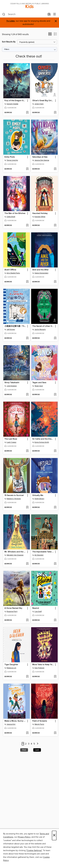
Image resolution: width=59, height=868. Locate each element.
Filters (7, 49)
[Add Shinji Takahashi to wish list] (27, 395)
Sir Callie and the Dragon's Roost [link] (43, 439)
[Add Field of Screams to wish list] (55, 733)
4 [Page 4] (31, 744)
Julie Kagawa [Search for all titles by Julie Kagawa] (12, 386)
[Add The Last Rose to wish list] (27, 451)
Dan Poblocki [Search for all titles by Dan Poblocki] (39, 668)
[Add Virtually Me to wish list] (55, 507)
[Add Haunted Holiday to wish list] (55, 225)
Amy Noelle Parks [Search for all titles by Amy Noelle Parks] (13, 273)
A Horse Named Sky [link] (13, 608)
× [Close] (54, 835)
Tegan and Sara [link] (39, 383)
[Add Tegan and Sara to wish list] (55, 395)
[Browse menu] (55, 14)
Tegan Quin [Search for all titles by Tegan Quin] (39, 386)
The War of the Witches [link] (15, 213)
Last (37, 750)
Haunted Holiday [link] (40, 213)
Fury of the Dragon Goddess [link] (15, 101)
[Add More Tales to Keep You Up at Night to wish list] (55, 677)
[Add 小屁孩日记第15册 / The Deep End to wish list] (27, 338)
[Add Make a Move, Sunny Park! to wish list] (27, 733)
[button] (50, 35)
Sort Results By (9, 42)
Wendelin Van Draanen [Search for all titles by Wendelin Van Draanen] (15, 555)
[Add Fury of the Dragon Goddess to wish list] (27, 113)
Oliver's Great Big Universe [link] (43, 101)
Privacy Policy (24, 837)
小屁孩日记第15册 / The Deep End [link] (15, 326)
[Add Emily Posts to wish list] (27, 169)
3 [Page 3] (29, 744)
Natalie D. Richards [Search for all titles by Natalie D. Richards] (14, 499)
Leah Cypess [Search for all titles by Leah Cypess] (11, 442)
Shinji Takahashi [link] (12, 383)
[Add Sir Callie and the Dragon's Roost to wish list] (55, 451)
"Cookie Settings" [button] (34, 850)
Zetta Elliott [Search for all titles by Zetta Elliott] (11, 217)
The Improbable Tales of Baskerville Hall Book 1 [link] (43, 552)
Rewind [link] (36, 608)
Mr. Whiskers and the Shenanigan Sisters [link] (15, 552)
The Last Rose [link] (11, 439)
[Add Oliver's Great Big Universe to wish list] (55, 113)
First (24, 750)
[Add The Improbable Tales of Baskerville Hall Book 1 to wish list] (55, 564)
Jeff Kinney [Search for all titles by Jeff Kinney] (11, 330)
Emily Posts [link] (10, 157)
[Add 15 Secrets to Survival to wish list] (27, 507)
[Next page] (38, 744)
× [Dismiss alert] (56, 21)
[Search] (4, 14)
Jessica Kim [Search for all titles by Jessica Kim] (11, 724)
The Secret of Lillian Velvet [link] (43, 326)
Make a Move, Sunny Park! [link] (15, 721)
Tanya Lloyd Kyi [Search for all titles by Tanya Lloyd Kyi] (12, 160)
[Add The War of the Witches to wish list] (27, 225)
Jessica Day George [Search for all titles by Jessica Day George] (42, 160)
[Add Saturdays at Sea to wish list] (55, 169)
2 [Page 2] (26, 744)
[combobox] (24, 14)
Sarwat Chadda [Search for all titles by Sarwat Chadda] (12, 104)
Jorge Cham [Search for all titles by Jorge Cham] (39, 104)
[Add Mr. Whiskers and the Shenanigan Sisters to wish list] (27, 564)
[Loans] (49, 15)
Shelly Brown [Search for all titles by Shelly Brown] (39, 499)
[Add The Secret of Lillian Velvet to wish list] (55, 338)
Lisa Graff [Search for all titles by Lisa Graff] (38, 612)
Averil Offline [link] (10, 270)
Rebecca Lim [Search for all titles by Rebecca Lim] (11, 668)
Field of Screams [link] (40, 721)
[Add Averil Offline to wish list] (27, 282)
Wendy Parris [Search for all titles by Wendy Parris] (39, 724)
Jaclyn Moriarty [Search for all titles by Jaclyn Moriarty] (40, 330)
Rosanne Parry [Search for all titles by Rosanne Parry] (12, 612)
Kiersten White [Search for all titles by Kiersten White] (40, 217)
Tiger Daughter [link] (11, 665)
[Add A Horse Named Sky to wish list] (27, 620)
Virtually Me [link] (38, 495)
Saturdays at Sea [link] (40, 157)
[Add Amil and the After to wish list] (55, 282)
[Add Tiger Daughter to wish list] (27, 677)
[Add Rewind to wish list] (55, 620)
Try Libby (11, 21)
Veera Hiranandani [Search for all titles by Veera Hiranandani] (41, 273)
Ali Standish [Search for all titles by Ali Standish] (39, 555)
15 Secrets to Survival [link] (14, 495)
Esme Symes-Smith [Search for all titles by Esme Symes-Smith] (42, 442)
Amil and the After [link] (40, 270)
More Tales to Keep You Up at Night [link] (43, 665)
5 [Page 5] (34, 744)
